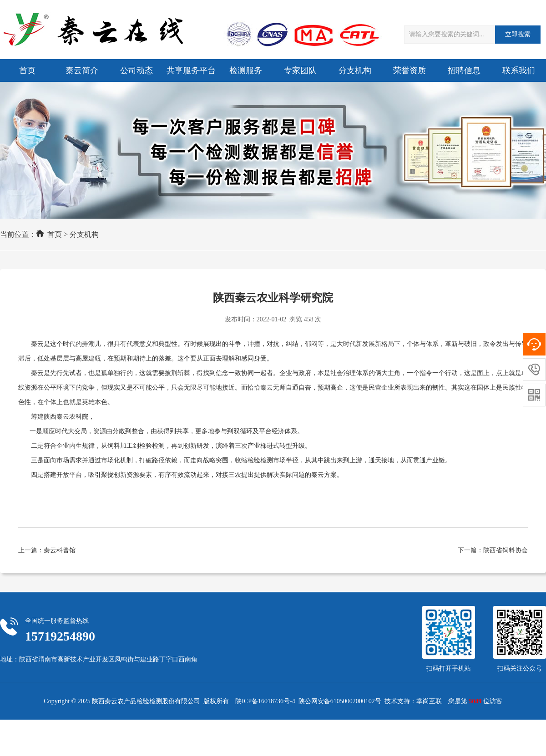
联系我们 (519, 70)
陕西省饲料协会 (506, 550)
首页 (27, 70)
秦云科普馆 (60, 550)
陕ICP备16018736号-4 (265, 701)
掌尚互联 (429, 701)
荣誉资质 (409, 70)
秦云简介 (82, 70)
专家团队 (300, 70)
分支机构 (355, 70)
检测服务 (246, 70)
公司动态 (136, 70)
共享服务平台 (191, 70)
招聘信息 (464, 70)
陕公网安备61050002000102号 (340, 701)
